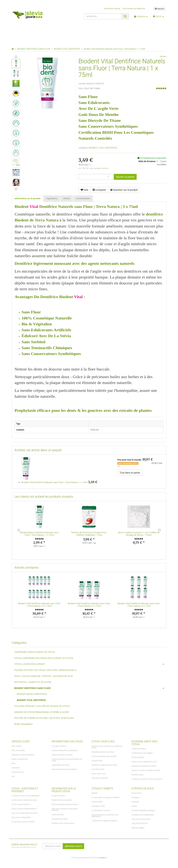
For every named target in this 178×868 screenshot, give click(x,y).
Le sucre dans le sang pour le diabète (106, 797)
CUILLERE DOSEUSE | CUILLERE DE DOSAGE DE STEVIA (42, 706)
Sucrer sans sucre (98, 774)
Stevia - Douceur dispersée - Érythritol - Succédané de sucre (44, 676)
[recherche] (103, 16)
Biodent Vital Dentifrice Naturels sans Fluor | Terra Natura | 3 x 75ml (89, 605)
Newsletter (16, 768)
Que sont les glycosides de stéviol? (25, 813)
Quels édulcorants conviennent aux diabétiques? (105, 816)
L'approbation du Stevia (60, 765)
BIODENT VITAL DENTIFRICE (103, 148)
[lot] (96, 177)
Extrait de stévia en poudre (62, 800)
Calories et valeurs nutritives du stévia (146, 770)
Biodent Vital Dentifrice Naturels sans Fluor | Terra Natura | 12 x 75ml (39, 605)
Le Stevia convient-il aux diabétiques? (26, 796)
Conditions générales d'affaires (143, 810)
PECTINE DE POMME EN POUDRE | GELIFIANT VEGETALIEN (44, 718)
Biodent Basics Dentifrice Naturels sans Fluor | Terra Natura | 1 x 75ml (39, 534)
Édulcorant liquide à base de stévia (65, 804)
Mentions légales (138, 828)
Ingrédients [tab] (52, 198)
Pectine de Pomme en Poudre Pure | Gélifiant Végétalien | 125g (89, 534)
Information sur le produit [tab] (27, 198)
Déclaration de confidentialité (143, 815)
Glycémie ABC (97, 802)
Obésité (94, 793)
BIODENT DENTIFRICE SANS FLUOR (90, 688)
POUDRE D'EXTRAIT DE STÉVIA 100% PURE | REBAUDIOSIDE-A (45, 670)
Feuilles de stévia (58, 796)
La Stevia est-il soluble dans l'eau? (24, 800)
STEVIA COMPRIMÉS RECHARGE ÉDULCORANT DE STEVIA (44, 658)
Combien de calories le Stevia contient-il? (147, 779)
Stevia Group (136, 793)
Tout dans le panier (130, 473)
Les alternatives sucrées (101, 810)
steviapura (135, 797)
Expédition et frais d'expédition (23, 755)
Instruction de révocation (141, 819)
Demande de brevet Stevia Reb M (64, 769)
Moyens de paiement (20, 759)
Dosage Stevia (97, 761)
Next (159, 530)
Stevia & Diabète (138, 757)
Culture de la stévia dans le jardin (104, 756)
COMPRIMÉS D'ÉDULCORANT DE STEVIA (35, 652)
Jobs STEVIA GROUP (140, 823)
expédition (103, 858)
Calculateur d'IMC (98, 806)
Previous (19, 530)
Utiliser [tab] (67, 198)
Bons (14, 763)
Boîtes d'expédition (24, 724)
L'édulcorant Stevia (139, 749)
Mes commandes (18, 750)
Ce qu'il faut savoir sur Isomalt (23, 822)
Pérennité (135, 802)
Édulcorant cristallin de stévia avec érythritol (65, 810)
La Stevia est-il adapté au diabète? (104, 821)
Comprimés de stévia (60, 819)
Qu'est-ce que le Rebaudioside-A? (24, 809)
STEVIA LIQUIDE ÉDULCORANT (90, 664)
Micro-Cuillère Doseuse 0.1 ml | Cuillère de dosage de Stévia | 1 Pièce (139, 534)
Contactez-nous (18, 772)
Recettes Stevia (137, 775)
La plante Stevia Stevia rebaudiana (65, 750)
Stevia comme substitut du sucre (144, 762)
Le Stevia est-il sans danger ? (143, 753)
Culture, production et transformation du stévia (67, 760)
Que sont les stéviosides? (21, 817)
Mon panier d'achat (112, 9)
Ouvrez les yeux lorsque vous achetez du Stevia (107, 747)
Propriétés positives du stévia (103, 752)
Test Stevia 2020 (98, 769)
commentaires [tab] (83, 198)
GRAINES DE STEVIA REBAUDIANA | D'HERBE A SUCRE (42, 712)
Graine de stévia (58, 815)
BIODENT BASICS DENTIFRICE (32, 694)
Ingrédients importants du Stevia (144, 766)
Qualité (134, 806)
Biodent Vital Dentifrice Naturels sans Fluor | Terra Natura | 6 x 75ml (139, 605)
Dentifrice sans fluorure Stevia (63, 823)
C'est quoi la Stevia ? (59, 746)
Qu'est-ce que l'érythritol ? (21, 804)
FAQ (13, 776)
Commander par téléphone (134, 9)
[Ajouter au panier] (125, 177)
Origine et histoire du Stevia (62, 755)
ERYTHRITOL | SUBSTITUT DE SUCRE (33, 682)
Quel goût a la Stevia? (100, 778)
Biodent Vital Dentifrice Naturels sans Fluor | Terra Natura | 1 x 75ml (54, 482)
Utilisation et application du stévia (104, 765)
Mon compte (17, 746)
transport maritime (101, 168)
